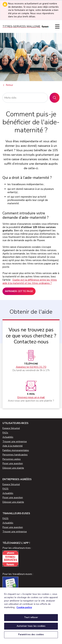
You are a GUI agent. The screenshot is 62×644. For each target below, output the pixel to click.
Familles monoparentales (16, 450)
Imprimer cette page (19, 291)
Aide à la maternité (13, 446)
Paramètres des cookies (31, 635)
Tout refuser (31, 617)
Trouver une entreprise (15, 441)
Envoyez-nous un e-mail (31, 397)
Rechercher (56, 98)
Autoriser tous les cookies (31, 626)
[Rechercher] (25, 98)
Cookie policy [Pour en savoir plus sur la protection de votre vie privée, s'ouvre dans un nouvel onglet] (24, 607)
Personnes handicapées (15, 455)
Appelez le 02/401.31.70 (31, 367)
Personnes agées (12, 459)
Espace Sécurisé (11, 428)
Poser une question (13, 463)
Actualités (8, 437)
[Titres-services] (26, 27)
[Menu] (57, 27)
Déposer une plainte (13, 468)
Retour (8, 85)
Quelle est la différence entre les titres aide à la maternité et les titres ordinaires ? (30, 282)
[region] (31, 616)
